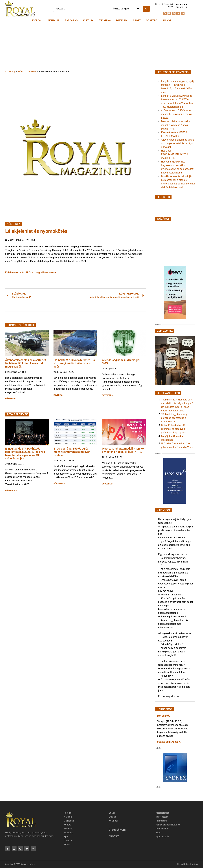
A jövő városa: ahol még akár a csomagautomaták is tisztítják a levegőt (178, 143)
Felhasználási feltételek (168, 825)
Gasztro (152, 21)
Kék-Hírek (31, 72)
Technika (105, 21)
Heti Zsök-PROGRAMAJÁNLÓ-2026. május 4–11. (175, 154)
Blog (158, 833)
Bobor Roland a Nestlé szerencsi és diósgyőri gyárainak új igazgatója (174, 429)
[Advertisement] (102, 47)
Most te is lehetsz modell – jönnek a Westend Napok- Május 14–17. (123, 450)
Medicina (122, 21)
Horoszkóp (164, 716)
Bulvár (167, 21)
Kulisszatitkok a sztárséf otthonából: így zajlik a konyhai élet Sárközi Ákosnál (178, 184)
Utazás (112, 817)
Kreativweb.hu (192, 864)
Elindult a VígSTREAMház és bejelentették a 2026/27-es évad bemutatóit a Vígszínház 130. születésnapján (25, 454)
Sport (137, 21)
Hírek (21, 72)
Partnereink (162, 821)
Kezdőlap (10, 72)
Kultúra (88, 21)
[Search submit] (146, 9)
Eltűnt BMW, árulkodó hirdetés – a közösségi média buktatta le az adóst (74, 363)
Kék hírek (114, 821)
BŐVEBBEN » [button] (11, 399)
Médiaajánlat (162, 813)
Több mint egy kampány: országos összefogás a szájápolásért (174, 418)
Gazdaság (71, 21)
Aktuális (53, 21)
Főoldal (37, 21)
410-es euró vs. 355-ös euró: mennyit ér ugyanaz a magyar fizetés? (72, 452)
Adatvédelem (162, 829)
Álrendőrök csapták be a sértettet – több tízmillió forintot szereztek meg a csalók (27, 363)
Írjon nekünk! (162, 837)
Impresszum (162, 817)
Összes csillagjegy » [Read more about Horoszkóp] (169, 742)
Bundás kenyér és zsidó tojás (177, 176)
